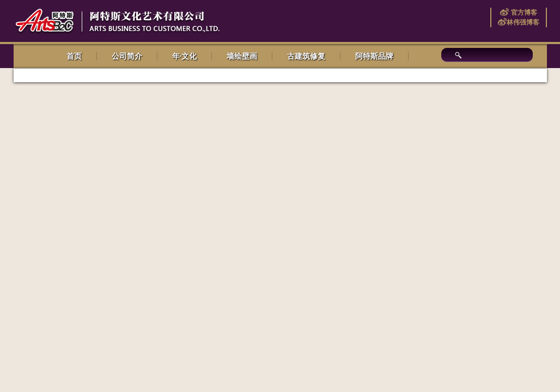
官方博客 (523, 13)
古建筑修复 (306, 56)
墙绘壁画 (242, 56)
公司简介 (127, 56)
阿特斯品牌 (374, 56)
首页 (74, 56)
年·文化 (185, 56)
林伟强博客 (523, 22)
